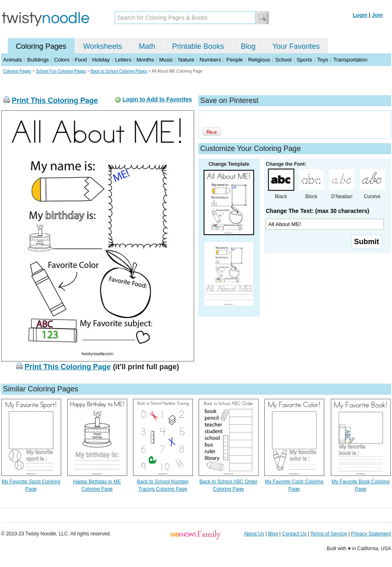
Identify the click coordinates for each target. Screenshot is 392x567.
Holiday (101, 60)
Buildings (38, 60)
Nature (186, 60)
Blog (248, 46)
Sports (305, 60)
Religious (259, 60)
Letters (123, 60)
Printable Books (198, 46)
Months (146, 60)
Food (81, 60)
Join (377, 15)
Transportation (350, 60)
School (284, 60)
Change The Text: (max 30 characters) (318, 211)
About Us (254, 534)
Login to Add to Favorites (157, 99)
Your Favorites (296, 46)
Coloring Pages (41, 46)
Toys (323, 60)
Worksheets (103, 46)
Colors (62, 60)
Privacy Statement (371, 534)
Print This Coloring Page (55, 101)
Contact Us (294, 534)
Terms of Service (329, 534)
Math (147, 46)
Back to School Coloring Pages (119, 71)
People (234, 60)
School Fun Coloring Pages (61, 71)
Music (166, 60)
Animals (13, 60)
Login (360, 15)
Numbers (210, 60)
